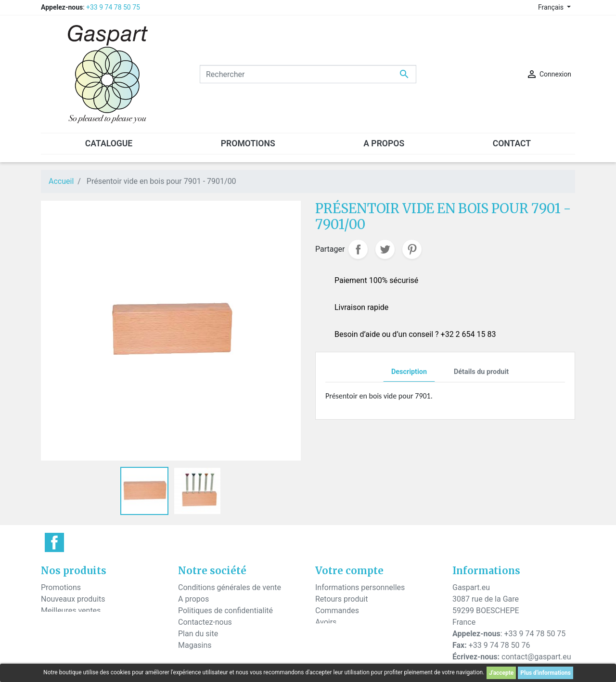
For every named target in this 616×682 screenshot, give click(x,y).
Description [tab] (409, 372)
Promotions (61, 587)
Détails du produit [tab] (481, 372)
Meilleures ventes (71, 611)
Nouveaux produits (73, 599)
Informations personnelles (360, 587)
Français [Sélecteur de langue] (552, 7)
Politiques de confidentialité (225, 611)
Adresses (331, 634)
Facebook (54, 542)
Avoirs (326, 622)
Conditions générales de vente (230, 587)
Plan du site (198, 634)
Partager (358, 249)
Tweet (385, 249)
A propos (193, 599)
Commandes (337, 611)
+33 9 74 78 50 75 (113, 7)
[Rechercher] (308, 74)
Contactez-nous (205, 622)
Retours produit (341, 599)
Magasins (195, 645)
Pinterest (412, 249)
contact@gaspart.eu (536, 657)
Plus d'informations (545, 673)
